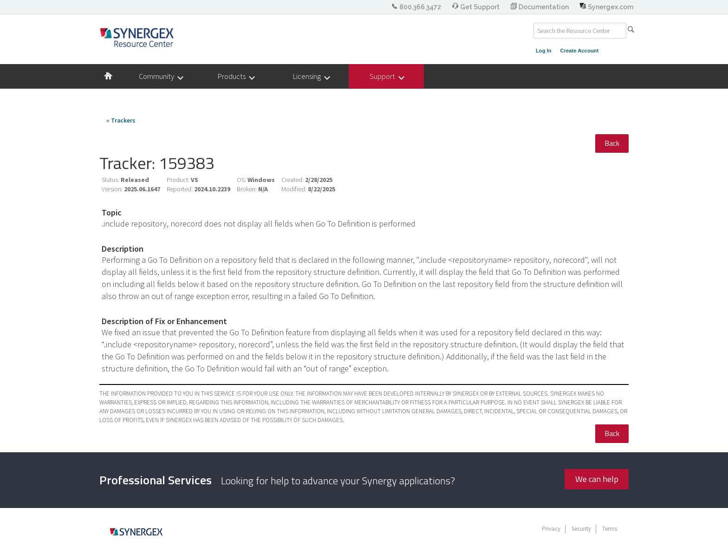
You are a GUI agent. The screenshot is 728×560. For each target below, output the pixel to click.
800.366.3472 (417, 7)
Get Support (476, 7)
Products (236, 76)
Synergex (137, 37)
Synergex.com (606, 7)
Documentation (540, 7)
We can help (597, 479)
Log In (544, 51)
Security (581, 529)
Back (612, 143)
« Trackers (121, 120)
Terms (610, 529)
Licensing (311, 76)
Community (161, 76)
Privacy (551, 529)
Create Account (580, 51)
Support (387, 76)
